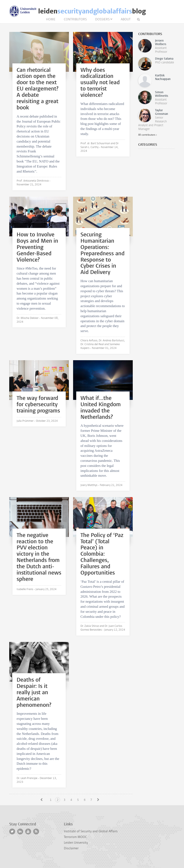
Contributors (75, 19)
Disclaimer (71, 848)
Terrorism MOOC (75, 837)
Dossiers (102, 19)
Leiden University (76, 843)
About (126, 19)
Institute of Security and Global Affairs (91, 831)
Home (51, 19)
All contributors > (148, 135)
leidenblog (92, 11)
